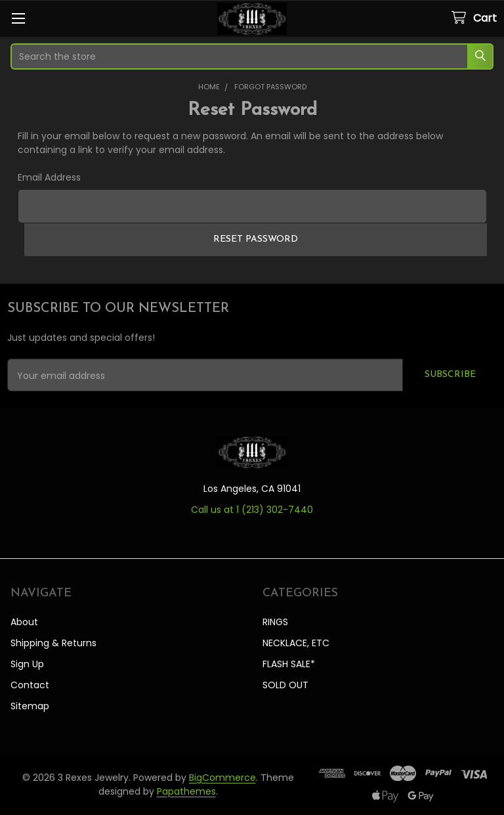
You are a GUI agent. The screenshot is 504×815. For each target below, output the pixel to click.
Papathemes (186, 791)
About (24, 622)
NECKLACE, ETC (296, 643)
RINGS (275, 622)
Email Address (49, 177)
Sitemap (30, 706)
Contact (30, 685)
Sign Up (27, 664)
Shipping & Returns (53, 643)
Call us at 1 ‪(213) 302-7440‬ (252, 510)
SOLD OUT (285, 685)
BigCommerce (222, 778)
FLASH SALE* (289, 664)
